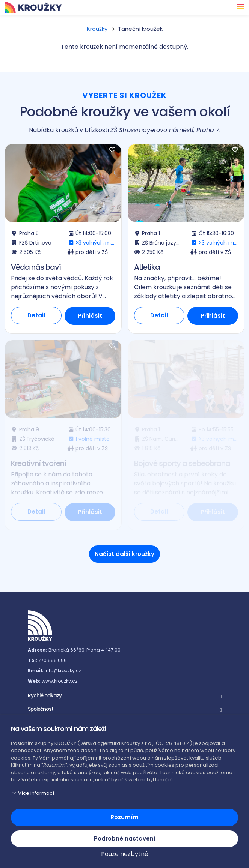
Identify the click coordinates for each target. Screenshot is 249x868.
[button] (125, 695)
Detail (36, 315)
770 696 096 (53, 660)
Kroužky (97, 29)
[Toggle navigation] (238, 8)
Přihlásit (90, 316)
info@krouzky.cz (63, 671)
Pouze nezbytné (125, 854)
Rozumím (124, 817)
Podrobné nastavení (125, 839)
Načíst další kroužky (124, 554)
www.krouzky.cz (60, 681)
